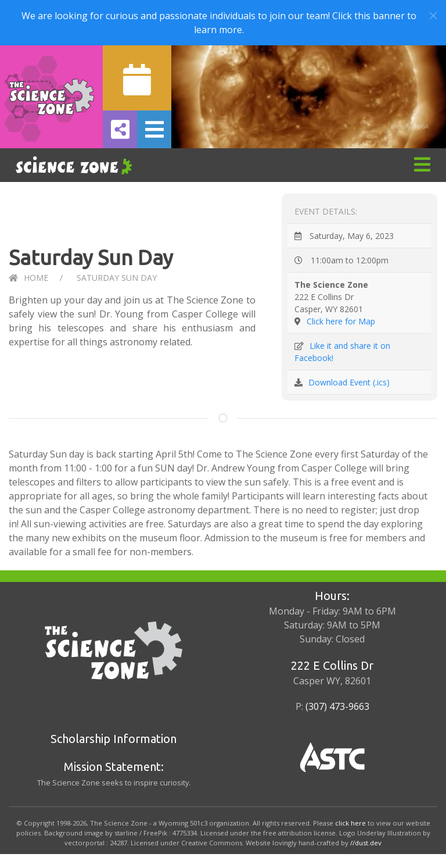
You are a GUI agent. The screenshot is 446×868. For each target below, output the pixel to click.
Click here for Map (341, 321)
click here (350, 823)
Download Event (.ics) (349, 382)
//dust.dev (366, 843)
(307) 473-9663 (337, 706)
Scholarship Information (114, 739)
